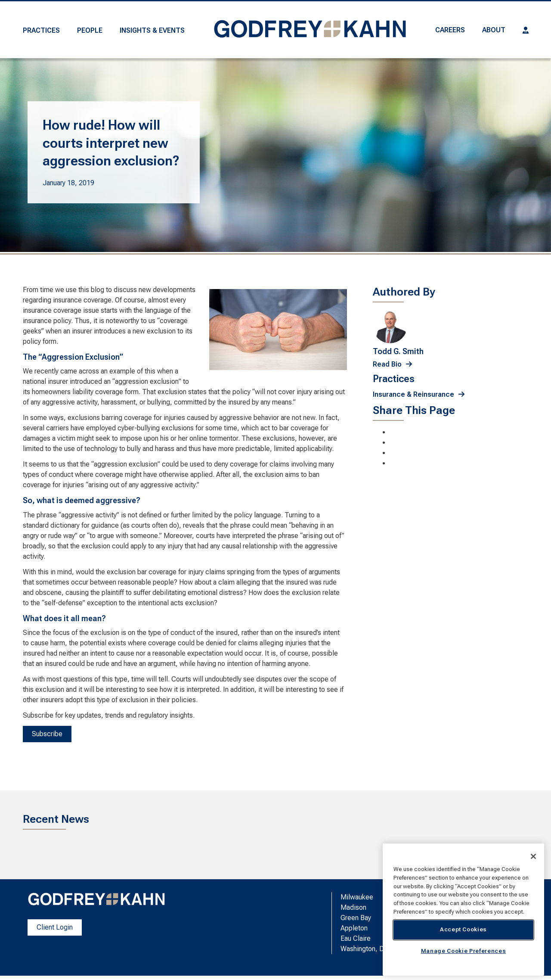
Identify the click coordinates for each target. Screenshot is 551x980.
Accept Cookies (463, 929)
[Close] (533, 856)
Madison (353, 907)
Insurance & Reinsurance (413, 394)
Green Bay (356, 918)
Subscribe (47, 734)
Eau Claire (356, 938)
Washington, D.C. (366, 949)
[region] (463, 910)
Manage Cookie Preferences (463, 951)
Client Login (55, 927)
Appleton (354, 928)
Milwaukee (357, 897)
